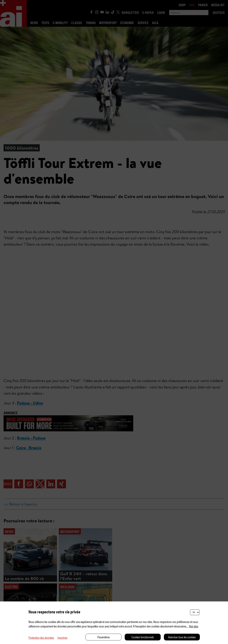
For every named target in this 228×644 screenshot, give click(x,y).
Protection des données (41, 637)
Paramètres (104, 637)
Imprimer (63, 637)
